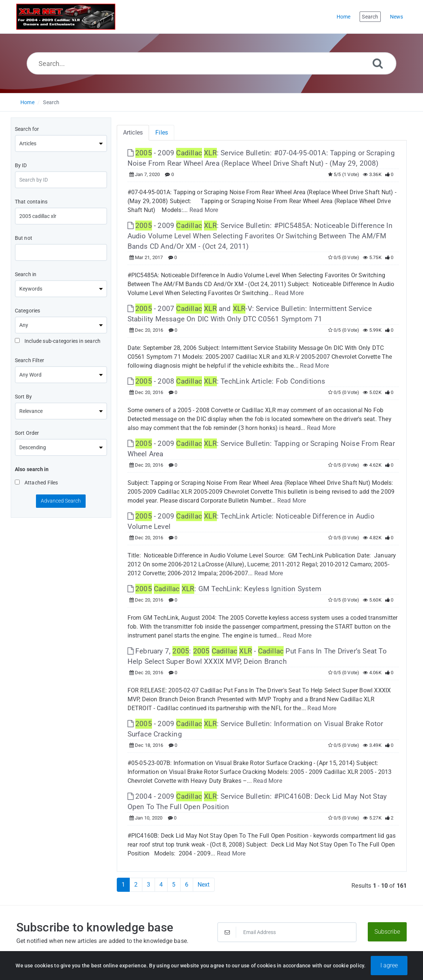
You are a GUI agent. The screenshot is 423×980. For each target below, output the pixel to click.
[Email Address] (287, 932)
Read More (204, 210)
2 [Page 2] (136, 885)
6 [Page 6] (187, 885)
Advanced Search (61, 501)
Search (51, 102)
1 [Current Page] (123, 885)
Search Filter (30, 360)
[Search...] (211, 63)
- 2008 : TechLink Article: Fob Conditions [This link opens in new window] (227, 381)
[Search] (378, 63)
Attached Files (37, 483)
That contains (31, 202)
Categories (28, 311)
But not (24, 238)
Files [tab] (162, 133)
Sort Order (27, 433)
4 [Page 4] (161, 885)
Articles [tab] (133, 133)
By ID (21, 165)
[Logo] (66, 17)
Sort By (23, 397)
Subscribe (387, 932)
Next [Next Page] (204, 885)
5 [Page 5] (174, 885)
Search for (27, 129)
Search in (26, 274)
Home (27, 102)
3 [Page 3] (148, 885)
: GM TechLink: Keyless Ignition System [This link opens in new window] (224, 589)
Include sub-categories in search (58, 341)
